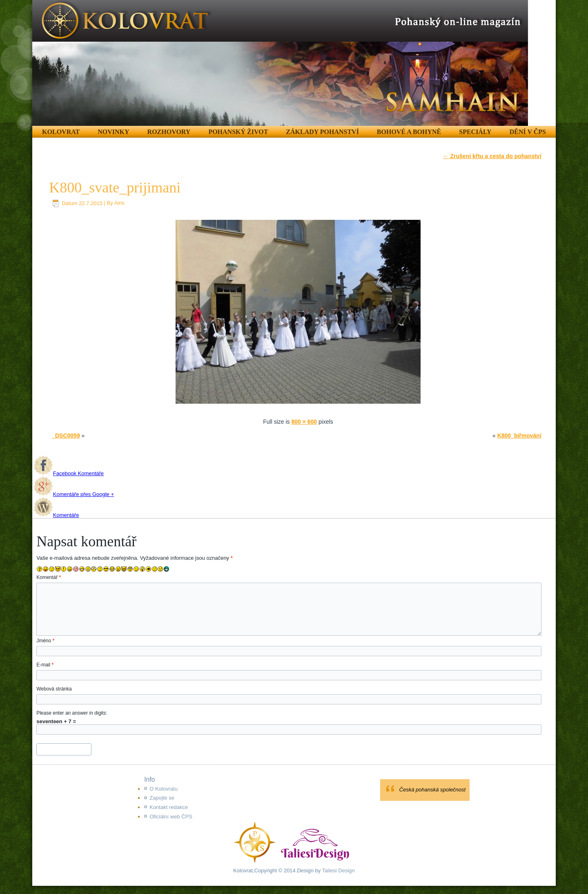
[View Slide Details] (280, 63)
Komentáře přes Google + (74, 494)
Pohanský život (238, 132)
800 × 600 (304, 422)
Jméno (45, 641)
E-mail (45, 665)
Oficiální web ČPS (171, 817)
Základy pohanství (322, 132)
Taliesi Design (338, 871)
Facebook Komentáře (69, 473)
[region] (280, 63)
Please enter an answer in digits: (72, 713)
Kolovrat (61, 132)
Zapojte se (162, 798)
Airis (119, 203)
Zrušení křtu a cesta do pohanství (492, 156)
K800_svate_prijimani (115, 188)
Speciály (475, 132)
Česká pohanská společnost (433, 790)
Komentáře (56, 515)
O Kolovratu (164, 789)
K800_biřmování (519, 436)
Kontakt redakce (169, 807)
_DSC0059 (66, 436)
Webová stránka (54, 689)
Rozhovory (169, 132)
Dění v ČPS (528, 132)
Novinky (113, 132)
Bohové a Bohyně (409, 132)
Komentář (49, 577)
